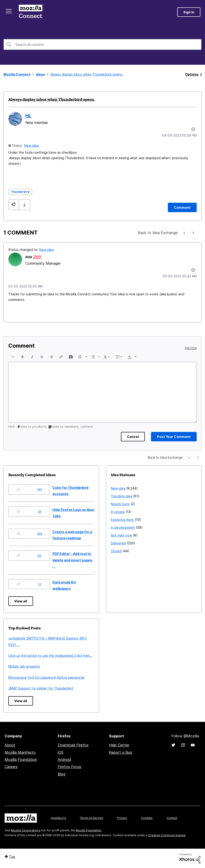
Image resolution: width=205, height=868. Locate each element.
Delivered (118, 543)
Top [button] (12, 857)
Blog (62, 774)
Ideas (40, 74)
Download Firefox (73, 745)
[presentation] (13, 357)
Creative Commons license (167, 835)
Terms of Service (92, 818)
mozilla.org (58, 818)
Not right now (121, 535)
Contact (172, 818)
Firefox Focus (69, 767)
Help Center (119, 745)
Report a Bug (120, 752)
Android (64, 759)
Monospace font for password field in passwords (46, 677)
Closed (116, 551)
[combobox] (102, 44)
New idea (32, 145)
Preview (191, 348)
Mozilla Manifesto (20, 752)
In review (118, 512)
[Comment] (182, 207)
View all (21, 601)
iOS (61, 752)
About (10, 745)
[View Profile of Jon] (37, 256)
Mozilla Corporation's (26, 830)
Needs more (120, 504)
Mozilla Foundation (21, 759)
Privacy (122, 818)
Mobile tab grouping (24, 666)
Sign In (189, 12)
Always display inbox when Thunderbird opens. (51, 99)
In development (123, 527)
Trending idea (122, 496)
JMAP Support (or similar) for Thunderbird (41, 688)
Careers (11, 767)
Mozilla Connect (30, 12)
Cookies (147, 818)
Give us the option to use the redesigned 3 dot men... (50, 655)
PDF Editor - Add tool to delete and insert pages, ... (73, 560)
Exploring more (122, 520)
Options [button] (192, 74)
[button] (14, 205)
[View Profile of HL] (28, 116)
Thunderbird (20, 192)
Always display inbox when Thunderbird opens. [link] (87, 74)
